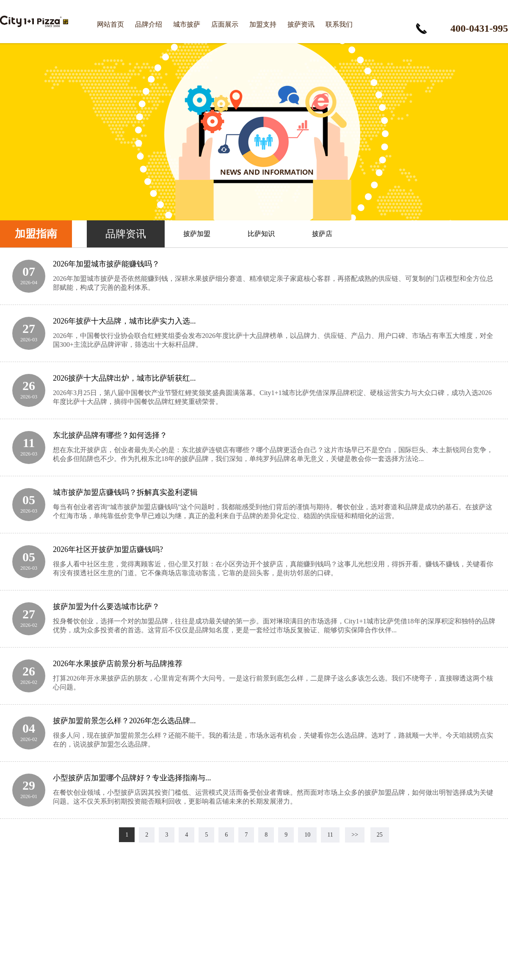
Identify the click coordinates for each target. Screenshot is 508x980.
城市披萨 (187, 24)
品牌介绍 (149, 24)
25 (380, 835)
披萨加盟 (197, 234)
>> (355, 835)
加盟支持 (263, 24)
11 (330, 835)
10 (307, 835)
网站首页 (110, 24)
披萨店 (322, 234)
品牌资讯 (126, 234)
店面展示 (225, 24)
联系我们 (339, 24)
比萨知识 (261, 234)
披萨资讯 (301, 24)
